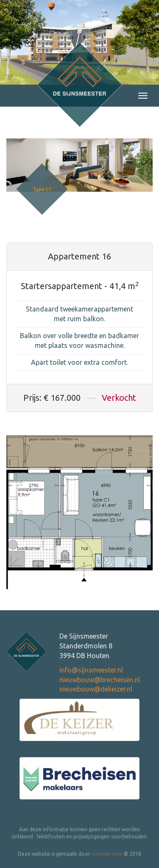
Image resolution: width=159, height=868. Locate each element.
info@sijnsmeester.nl (91, 670)
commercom (107, 854)
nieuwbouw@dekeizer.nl (96, 689)
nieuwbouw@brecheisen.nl (100, 680)
